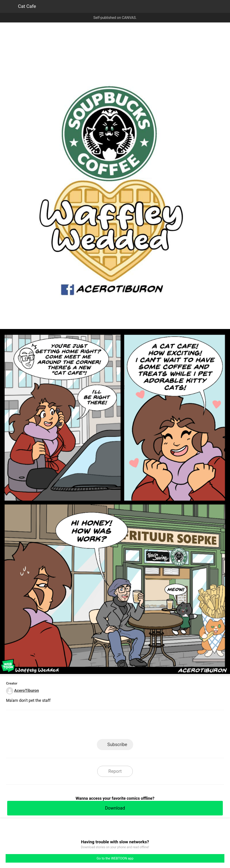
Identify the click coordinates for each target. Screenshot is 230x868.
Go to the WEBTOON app (115, 858)
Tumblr (135, 726)
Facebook (95, 726)
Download (115, 808)
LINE (75, 726)
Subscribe (117, 744)
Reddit (156, 726)
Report (115, 771)
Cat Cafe (27, 6)
